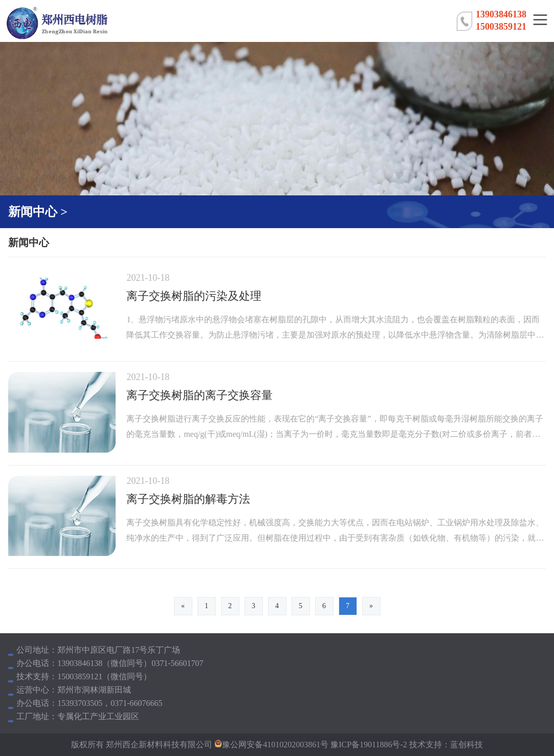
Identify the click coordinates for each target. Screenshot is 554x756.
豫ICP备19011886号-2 (368, 744)
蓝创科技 (467, 744)
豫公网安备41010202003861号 (275, 744)
